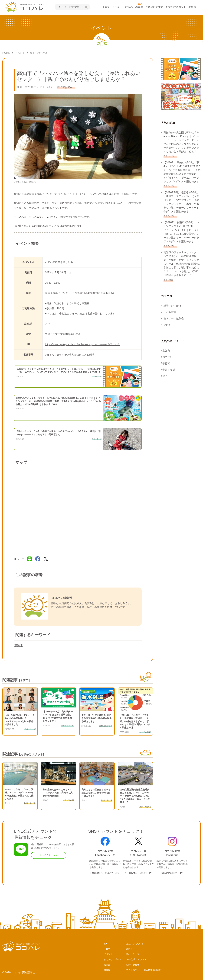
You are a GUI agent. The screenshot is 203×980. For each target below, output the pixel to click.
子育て (106, 7)
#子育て (165, 363)
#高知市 (18, 645)
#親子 (164, 376)
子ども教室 (170, 312)
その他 (167, 325)
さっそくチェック (49, 855)
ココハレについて (135, 944)
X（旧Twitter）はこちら (137, 873)
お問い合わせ (133, 965)
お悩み (129, 7)
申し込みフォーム (39, 217)
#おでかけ (167, 357)
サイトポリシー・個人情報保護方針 (144, 970)
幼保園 (192, 7)
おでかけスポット (176, 7)
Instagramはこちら (170, 873)
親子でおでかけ (172, 306)
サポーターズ (133, 954)
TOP (106, 944)
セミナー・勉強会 (174, 318)
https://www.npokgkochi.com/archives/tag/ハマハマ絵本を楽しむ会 (83, 344)
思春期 (139, 7)
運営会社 (130, 949)
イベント (118, 7)
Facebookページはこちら (103, 873)
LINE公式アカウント (136, 959)
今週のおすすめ (154, 7)
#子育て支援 (168, 370)
